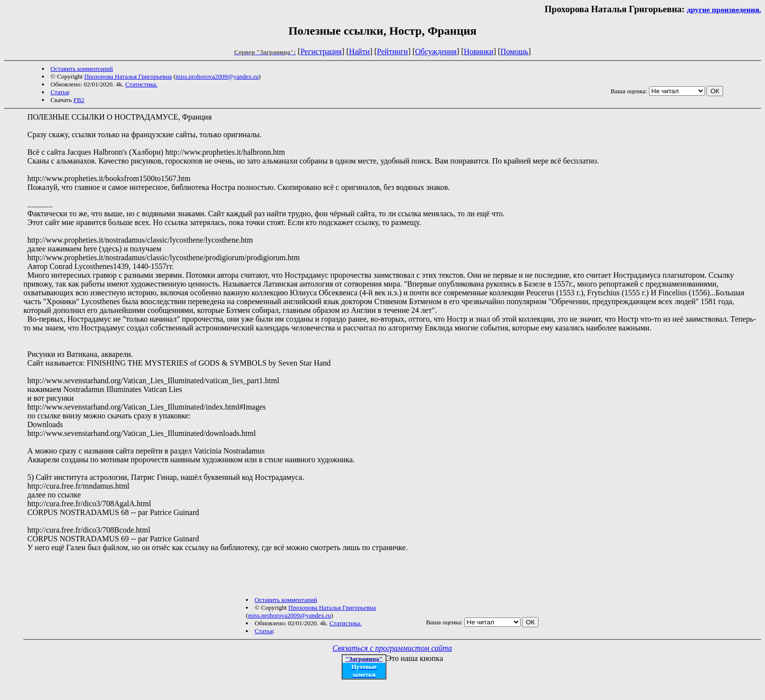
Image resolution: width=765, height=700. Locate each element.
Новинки (479, 51)
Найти (359, 51)
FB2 (79, 100)
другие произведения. (724, 10)
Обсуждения (436, 51)
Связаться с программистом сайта (393, 648)
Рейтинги (393, 51)
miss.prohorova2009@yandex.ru (217, 76)
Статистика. (141, 84)
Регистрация (321, 51)
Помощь (514, 51)
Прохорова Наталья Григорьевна (128, 76)
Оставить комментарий (82, 69)
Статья (60, 92)
